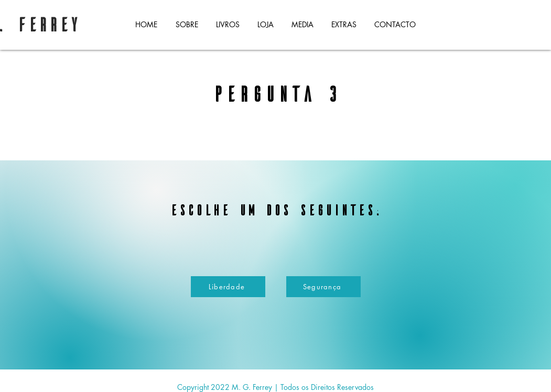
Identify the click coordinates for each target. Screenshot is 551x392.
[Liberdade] (228, 287)
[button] (228, 24)
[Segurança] (323, 287)
